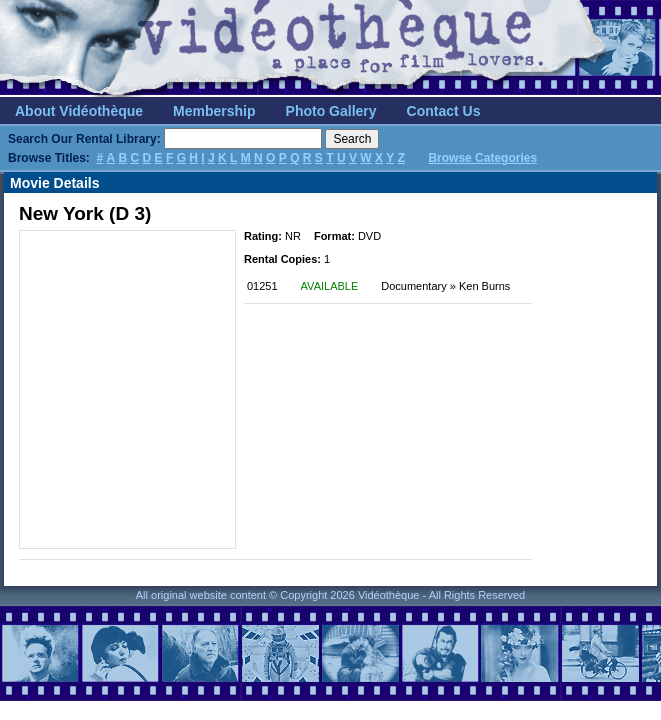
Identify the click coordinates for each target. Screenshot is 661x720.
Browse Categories (482, 158)
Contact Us (444, 111)
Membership (214, 111)
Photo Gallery (331, 111)
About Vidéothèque (79, 111)
